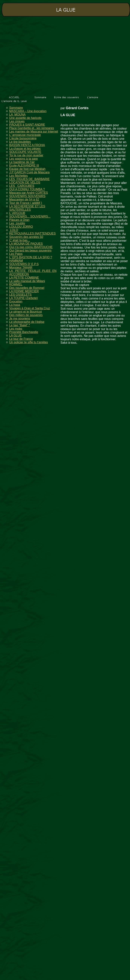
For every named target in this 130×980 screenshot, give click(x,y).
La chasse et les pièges (25, 149)
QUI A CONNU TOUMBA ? (27, 189)
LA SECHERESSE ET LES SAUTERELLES (27, 208)
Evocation (16, 301)
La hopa (15, 305)
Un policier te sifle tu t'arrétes (29, 342)
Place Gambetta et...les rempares (32, 128)
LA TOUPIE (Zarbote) (23, 298)
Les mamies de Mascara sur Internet (34, 132)
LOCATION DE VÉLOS (25, 182)
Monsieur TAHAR (21, 267)
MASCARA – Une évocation (28, 111)
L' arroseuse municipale (25, 135)
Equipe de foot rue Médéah (27, 169)
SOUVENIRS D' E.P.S (24, 264)
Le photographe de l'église (27, 322)
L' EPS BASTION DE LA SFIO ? (31, 257)
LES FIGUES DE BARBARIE (29, 179)
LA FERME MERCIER (24, 291)
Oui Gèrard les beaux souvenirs (30, 250)
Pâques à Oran (19, 220)
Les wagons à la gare (23, 159)
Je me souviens (20, 318)
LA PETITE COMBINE (24, 278)
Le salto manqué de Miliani (27, 281)
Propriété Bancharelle (24, 332)
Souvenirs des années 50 (26, 237)
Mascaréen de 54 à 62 (24, 199)
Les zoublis (17, 223)
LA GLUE (15, 335)
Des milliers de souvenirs (26, 315)
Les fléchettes (19, 176)
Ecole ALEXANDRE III (24, 166)
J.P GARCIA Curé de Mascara (29, 172)
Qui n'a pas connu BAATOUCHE (31, 247)
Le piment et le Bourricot (25, 312)
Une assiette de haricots (25, 118)
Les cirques (17, 121)
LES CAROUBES (22, 186)
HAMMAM (16, 261)
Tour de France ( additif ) (26, 203)
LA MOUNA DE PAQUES (26, 244)
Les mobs (16, 329)
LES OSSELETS (20, 295)
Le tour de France (21, 339)
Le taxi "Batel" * (20, 325)
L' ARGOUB (17, 213)
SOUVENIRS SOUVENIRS (27, 196)
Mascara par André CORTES (29, 193)
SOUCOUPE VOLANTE (25, 152)
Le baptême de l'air (22, 162)
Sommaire (16, 108)
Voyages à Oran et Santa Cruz (30, 308)
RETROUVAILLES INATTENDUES (32, 233)
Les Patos (16, 254)
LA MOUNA (17, 115)
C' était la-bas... (20, 240)
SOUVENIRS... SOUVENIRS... (30, 216)
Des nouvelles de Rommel (27, 288)
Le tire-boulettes (20, 142)
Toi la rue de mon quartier (26, 155)
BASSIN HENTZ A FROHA (27, 145)
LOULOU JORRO (21, 227)
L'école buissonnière (23, 138)
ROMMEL (16, 284)
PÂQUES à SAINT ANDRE (27, 125)
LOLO (14, 230)
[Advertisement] (35, 56)
